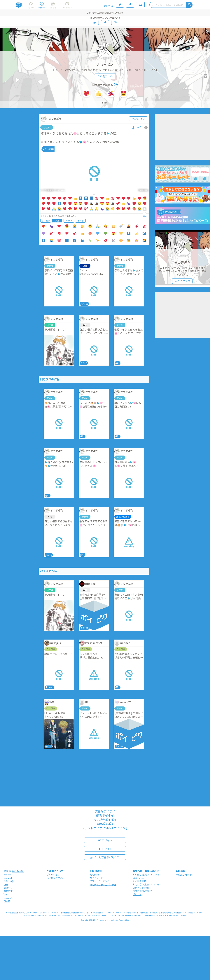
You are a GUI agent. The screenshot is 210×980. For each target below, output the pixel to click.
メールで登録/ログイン (105, 857)
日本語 (7, 901)
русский (8, 898)
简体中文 (8, 888)
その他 (80, 221)
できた (47, 127)
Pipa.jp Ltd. (124, 920)
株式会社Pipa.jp (184, 875)
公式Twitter (139, 878)
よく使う (46, 221)
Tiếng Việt (9, 881)
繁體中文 (8, 891)
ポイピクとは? (54, 875)
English (7, 875)
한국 (6, 885)
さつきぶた (105, 65)
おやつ (69, 221)
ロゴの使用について (143, 891)
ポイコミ (137, 894)
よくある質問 (139, 881)
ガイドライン (96, 878)
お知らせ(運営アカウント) (146, 875)
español (8, 878)
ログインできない (141, 888)
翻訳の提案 (18, 871)
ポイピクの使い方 (55, 878)
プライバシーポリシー (101, 881)
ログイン (105, 840)
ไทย (6, 895)
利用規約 (94, 875)
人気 (57, 221)
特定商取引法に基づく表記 (103, 885)
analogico (112, 920)
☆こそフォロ (105, 76)
